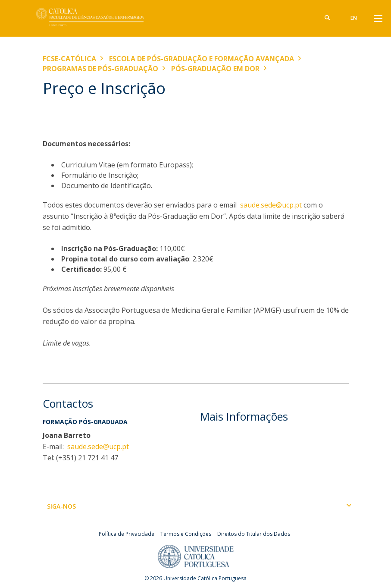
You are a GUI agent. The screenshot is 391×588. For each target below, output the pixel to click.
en (354, 18)
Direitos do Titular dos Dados (254, 534)
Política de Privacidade (127, 534)
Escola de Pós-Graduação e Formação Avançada (202, 59)
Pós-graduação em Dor (215, 69)
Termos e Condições (186, 534)
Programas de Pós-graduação (100, 69)
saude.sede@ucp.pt (271, 205)
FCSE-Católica (69, 59)
